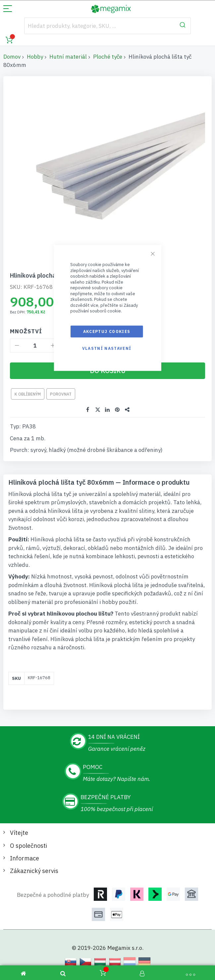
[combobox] (108, 26)
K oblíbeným (28, 394)
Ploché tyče (108, 57)
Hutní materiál (68, 57)
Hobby (35, 57)
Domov (12, 57)
